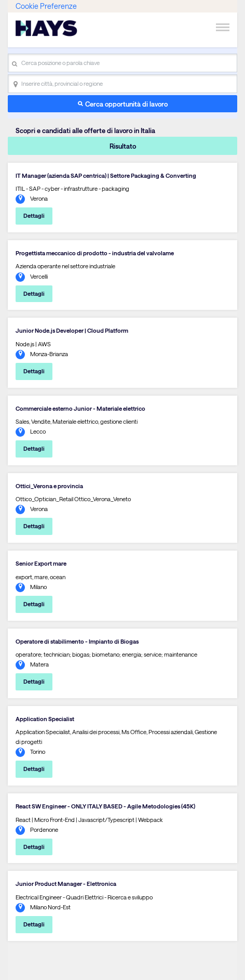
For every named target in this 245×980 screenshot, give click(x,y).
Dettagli (34, 215)
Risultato (123, 146)
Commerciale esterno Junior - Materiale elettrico (80, 408)
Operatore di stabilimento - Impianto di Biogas (77, 641)
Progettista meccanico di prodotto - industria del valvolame (95, 253)
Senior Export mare (41, 563)
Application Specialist (45, 719)
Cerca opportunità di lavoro (126, 104)
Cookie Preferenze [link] (46, 6)
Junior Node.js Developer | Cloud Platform (72, 330)
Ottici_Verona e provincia (49, 486)
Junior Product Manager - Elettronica (66, 884)
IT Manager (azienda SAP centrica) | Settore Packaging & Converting (106, 175)
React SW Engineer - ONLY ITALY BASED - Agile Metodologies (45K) (105, 806)
